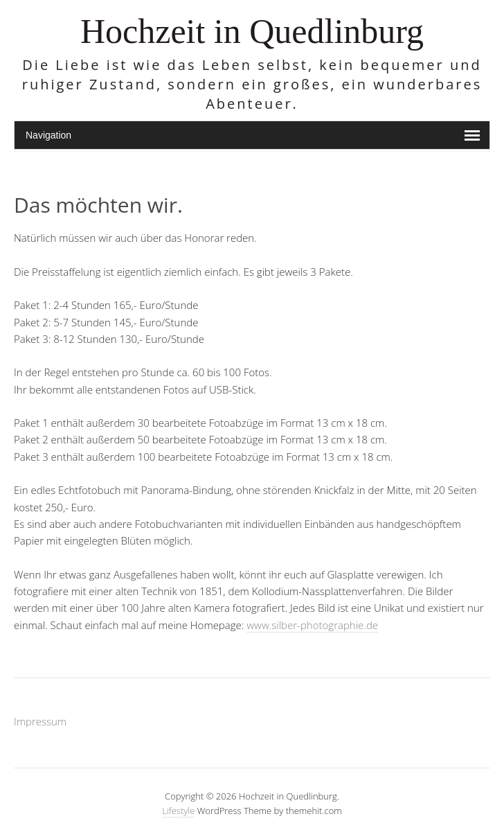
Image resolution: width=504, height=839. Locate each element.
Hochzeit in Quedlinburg (252, 31)
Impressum (40, 721)
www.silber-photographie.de (312, 625)
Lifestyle (178, 811)
